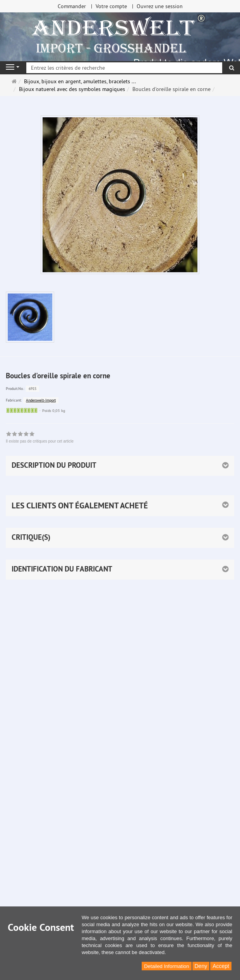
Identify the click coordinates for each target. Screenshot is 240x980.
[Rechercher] (232, 68)
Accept (221, 966)
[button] (120, 506)
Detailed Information (166, 966)
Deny (201, 966)
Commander (72, 6)
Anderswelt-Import (41, 400)
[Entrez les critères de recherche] (124, 68)
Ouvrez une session (160, 6)
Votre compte (111, 6)
